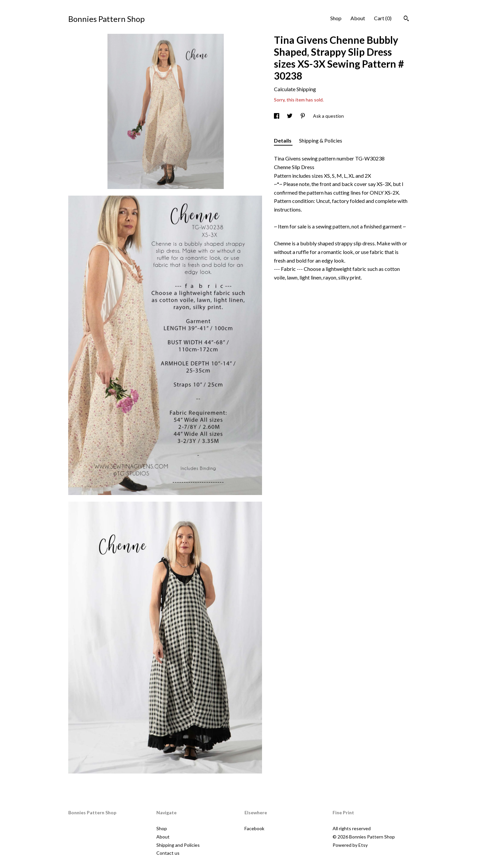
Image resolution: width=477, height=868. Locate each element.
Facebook (254, 828)
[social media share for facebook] (277, 116)
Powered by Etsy (350, 845)
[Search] (406, 19)
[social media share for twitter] (290, 116)
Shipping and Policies (178, 845)
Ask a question (328, 116)
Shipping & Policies (321, 140)
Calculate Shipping (295, 89)
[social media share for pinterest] (303, 116)
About (358, 18)
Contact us (168, 853)
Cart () (383, 18)
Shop (336, 18)
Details (283, 140)
